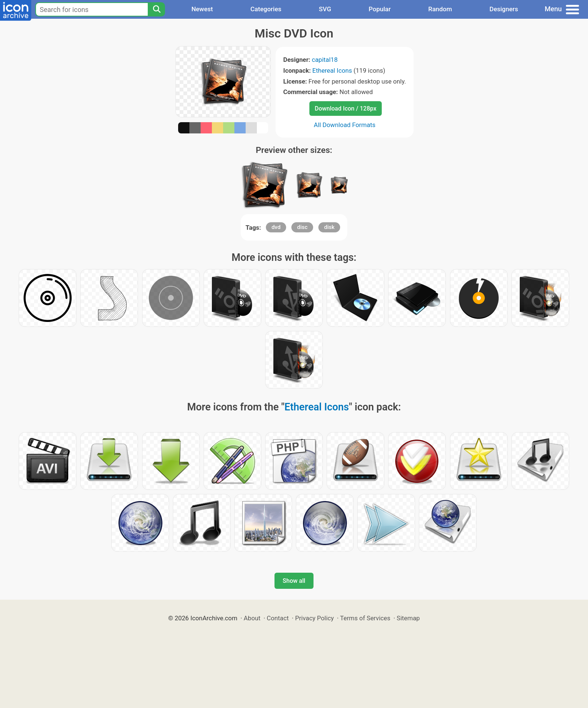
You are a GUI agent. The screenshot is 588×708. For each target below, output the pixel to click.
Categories (266, 9)
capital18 (325, 60)
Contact (278, 618)
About (252, 618)
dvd (276, 227)
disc (302, 227)
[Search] (156, 9)
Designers (504, 9)
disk (329, 227)
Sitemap (408, 618)
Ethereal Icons (332, 70)
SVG (325, 9)
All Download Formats (345, 125)
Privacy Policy (314, 618)
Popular (380, 9)
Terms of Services (365, 618)
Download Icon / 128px (345, 109)
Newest (202, 9)
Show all (294, 581)
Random (440, 9)
